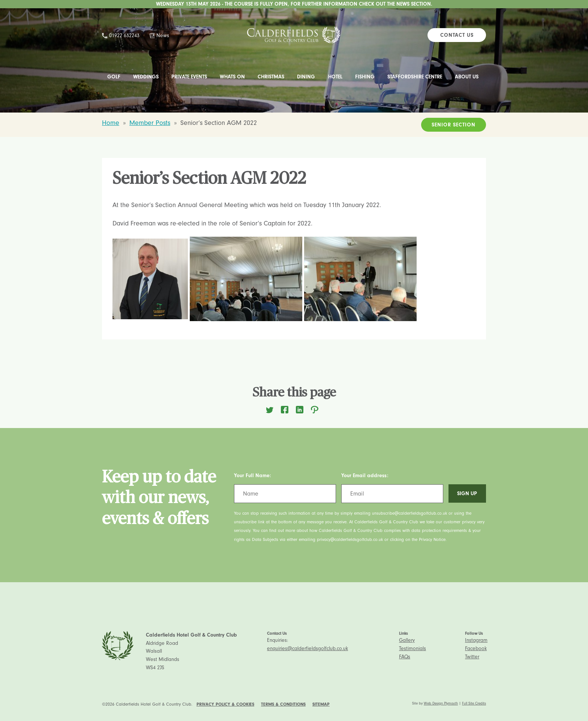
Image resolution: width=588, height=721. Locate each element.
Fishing (365, 77)
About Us (467, 77)
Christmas (271, 77)
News (163, 35)
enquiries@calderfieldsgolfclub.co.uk (307, 648)
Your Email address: (365, 475)
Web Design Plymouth (441, 703)
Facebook (476, 648)
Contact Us (457, 35)
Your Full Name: (253, 475)
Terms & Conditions (283, 704)
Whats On (232, 77)
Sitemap (321, 704)
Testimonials (412, 648)
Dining (306, 77)
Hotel (335, 77)
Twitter (472, 657)
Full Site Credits (474, 703)
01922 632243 (124, 35)
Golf (114, 77)
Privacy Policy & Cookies (225, 704)
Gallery (407, 640)
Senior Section (454, 125)
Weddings (146, 77)
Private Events (189, 77)
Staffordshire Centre (415, 77)
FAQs (405, 657)
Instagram (476, 640)
